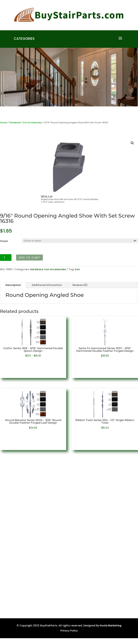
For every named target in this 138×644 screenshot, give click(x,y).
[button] (132, 143)
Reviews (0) (80, 285)
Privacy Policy (69, 631)
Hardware (15, 123)
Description (13, 285)
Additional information (47, 285)
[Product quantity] (6, 258)
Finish (4, 241)
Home (3, 123)
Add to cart (29, 257)
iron (77, 269)
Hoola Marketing (110, 626)
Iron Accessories (32, 123)
